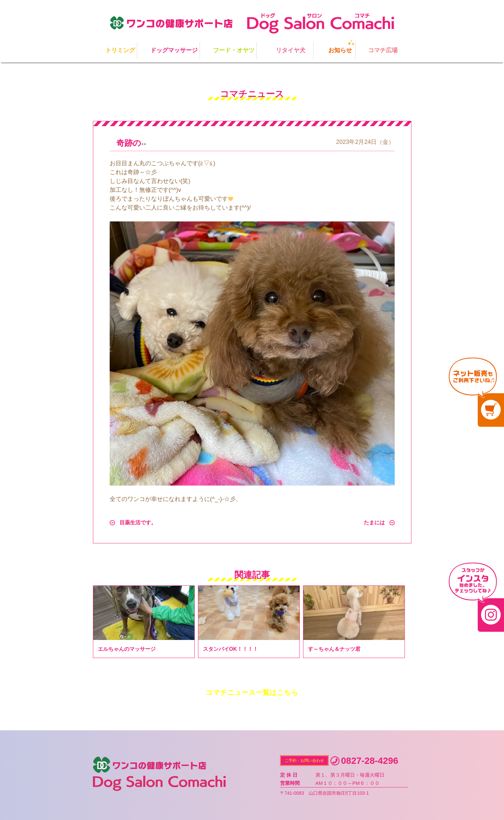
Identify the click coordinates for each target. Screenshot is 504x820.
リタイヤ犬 (291, 50)
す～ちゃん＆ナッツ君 (334, 649)
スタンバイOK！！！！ (230, 649)
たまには (374, 523)
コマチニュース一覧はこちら (252, 692)
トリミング (120, 50)
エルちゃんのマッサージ (127, 649)
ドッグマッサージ (174, 50)
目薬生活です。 (138, 523)
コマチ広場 (383, 50)
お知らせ (340, 50)
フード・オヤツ (234, 50)
